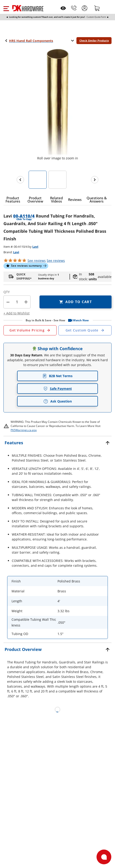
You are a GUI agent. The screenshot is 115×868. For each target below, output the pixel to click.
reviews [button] (56, 261)
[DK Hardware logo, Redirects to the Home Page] (28, 8)
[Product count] (17, 302)
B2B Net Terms (57, 376)
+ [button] (26, 302)
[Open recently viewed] (63, 8)
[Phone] (74, 8)
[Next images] (95, 180)
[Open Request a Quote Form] (30, 330)
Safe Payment (58, 389)
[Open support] (104, 857)
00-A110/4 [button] (24, 216)
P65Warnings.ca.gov (24, 430)
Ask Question (58, 401)
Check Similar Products (94, 40)
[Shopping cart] (97, 8)
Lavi (35, 247)
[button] (6, 8)
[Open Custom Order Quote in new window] (85, 330)
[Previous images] (20, 180)
